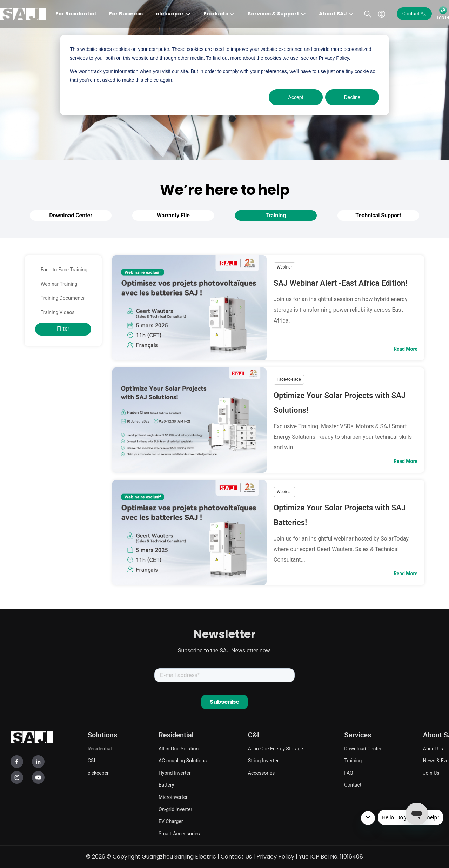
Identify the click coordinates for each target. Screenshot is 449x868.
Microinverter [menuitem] (173, 797)
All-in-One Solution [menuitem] (179, 749)
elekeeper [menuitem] (98, 773)
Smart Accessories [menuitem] (179, 834)
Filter (63, 329)
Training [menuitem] (353, 761)
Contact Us (236, 857)
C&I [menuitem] (92, 761)
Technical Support (378, 215)
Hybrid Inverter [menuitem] (175, 773)
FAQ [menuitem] (349, 773)
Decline (352, 97)
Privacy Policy (275, 857)
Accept (296, 97)
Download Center (71, 215)
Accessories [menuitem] (261, 773)
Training (276, 215)
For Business (126, 14)
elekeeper (170, 14)
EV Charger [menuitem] (171, 821)
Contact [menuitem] (353, 785)
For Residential (76, 14)
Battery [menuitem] (166, 785)
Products (216, 14)
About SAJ (333, 14)
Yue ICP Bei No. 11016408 (331, 857)
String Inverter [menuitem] (263, 761)
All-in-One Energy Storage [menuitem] (276, 749)
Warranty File (173, 215)
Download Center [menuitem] (363, 749)
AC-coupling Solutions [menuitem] (183, 761)
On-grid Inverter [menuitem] (175, 809)
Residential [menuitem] (100, 749)
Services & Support (273, 14)
